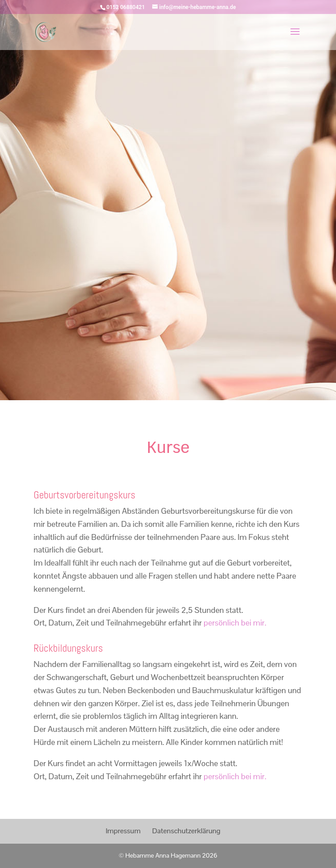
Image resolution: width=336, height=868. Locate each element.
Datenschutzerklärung (186, 831)
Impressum (123, 831)
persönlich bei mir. (235, 623)
